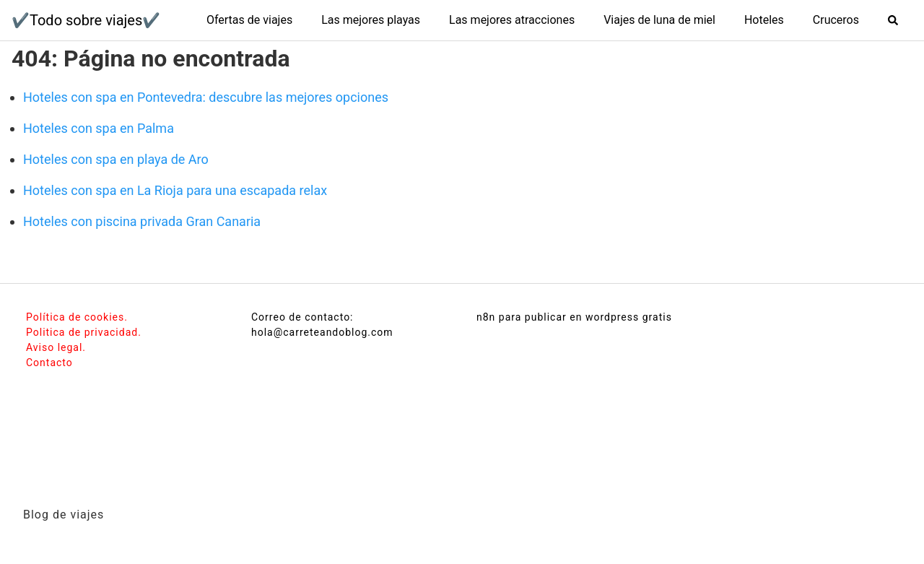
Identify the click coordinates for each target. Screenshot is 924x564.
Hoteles (764, 20)
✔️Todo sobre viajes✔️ (86, 20)
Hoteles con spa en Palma (99, 128)
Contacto (49, 363)
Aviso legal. (56, 347)
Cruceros (836, 20)
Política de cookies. (77, 317)
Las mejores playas (371, 20)
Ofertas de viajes (249, 20)
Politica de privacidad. (84, 332)
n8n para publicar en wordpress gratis (574, 317)
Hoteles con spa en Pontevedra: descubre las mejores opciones (206, 97)
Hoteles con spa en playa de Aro (116, 159)
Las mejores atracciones (512, 20)
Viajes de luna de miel (659, 20)
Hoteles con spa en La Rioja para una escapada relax (175, 190)
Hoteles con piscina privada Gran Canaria (142, 221)
